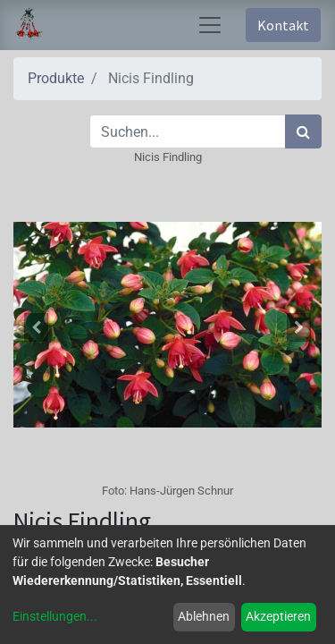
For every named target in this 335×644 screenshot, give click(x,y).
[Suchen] (303, 131)
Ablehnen (204, 616)
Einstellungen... (55, 616)
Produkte (56, 78)
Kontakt (283, 25)
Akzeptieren (278, 616)
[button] (37, 327)
